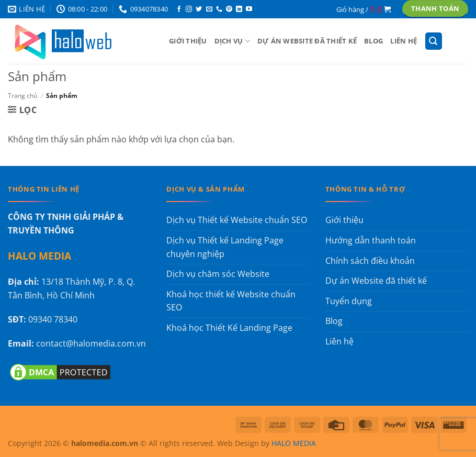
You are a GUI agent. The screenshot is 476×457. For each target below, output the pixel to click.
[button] (364, 9)
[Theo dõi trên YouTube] (249, 9)
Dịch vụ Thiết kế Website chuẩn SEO (237, 220)
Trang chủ (22, 96)
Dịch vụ (232, 41)
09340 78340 (53, 319)
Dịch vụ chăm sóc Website (218, 274)
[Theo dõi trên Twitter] (199, 9)
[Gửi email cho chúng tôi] (209, 9)
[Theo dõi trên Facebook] (179, 9)
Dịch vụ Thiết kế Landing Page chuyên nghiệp (225, 247)
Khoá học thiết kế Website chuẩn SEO (231, 301)
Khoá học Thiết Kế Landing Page (229, 328)
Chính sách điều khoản (370, 261)
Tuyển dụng (349, 301)
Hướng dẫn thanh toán (371, 240)
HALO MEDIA (294, 443)
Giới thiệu (188, 41)
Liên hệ (404, 41)
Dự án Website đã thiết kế (307, 41)
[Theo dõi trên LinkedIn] (239, 9)
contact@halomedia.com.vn (91, 343)
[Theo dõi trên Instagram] (189, 9)
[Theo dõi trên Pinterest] (229, 9)
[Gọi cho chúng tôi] (219, 9)
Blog (373, 41)
